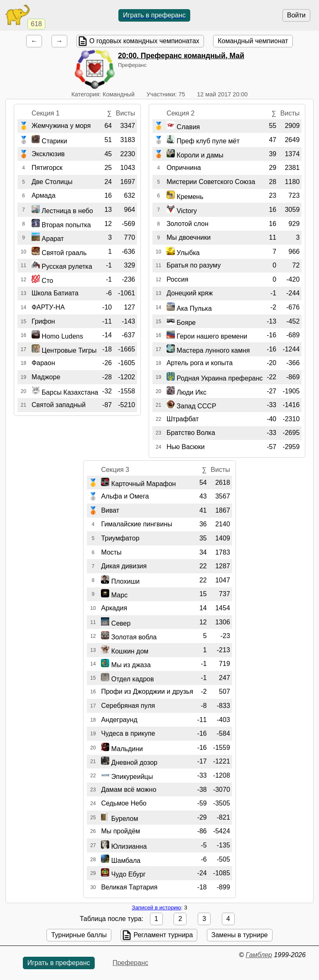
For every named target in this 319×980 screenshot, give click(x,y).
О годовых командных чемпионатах (144, 41)
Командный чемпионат (253, 41)
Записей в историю (156, 908)
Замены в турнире (240, 935)
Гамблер (259, 955)
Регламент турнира (163, 935)
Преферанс (130, 963)
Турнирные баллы (79, 935)
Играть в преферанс (154, 15)
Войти (296, 15)
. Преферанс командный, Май (181, 56)
